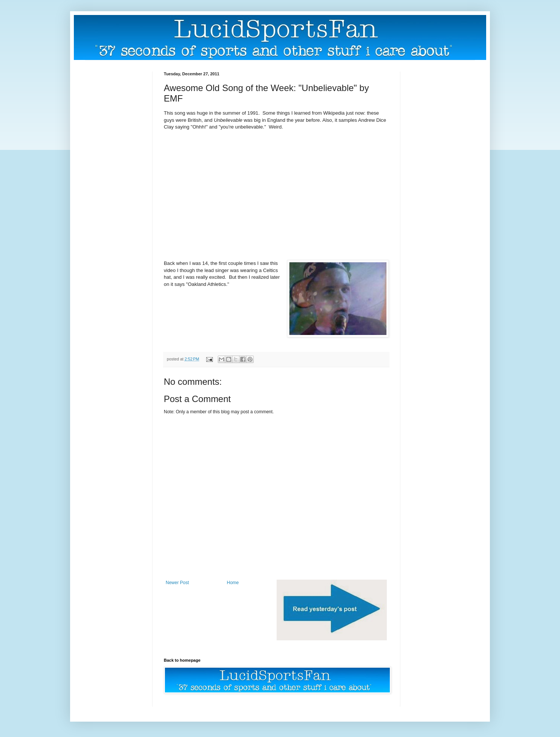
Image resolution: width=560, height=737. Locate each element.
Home (233, 583)
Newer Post (177, 583)
